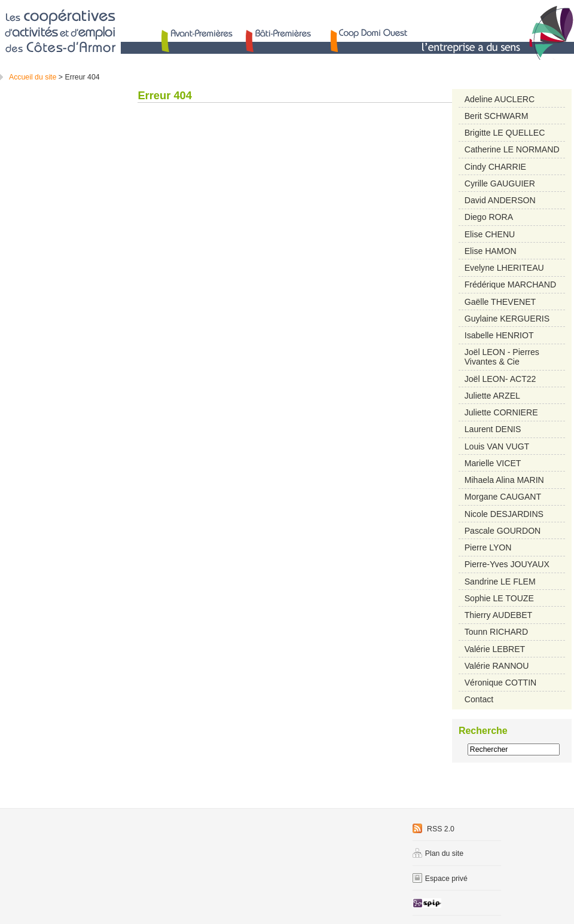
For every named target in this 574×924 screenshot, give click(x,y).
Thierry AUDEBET (498, 615)
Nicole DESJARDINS (504, 514)
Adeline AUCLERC (500, 99)
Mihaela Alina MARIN (504, 480)
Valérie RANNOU (497, 666)
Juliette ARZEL (492, 396)
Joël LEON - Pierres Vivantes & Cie (502, 357)
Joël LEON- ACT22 (500, 379)
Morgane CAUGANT (503, 497)
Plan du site (438, 853)
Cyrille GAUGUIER (500, 183)
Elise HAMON (491, 251)
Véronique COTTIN (501, 683)
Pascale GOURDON (503, 531)
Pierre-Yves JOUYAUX (507, 564)
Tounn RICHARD (496, 632)
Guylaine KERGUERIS (507, 319)
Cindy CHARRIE (495, 167)
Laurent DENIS (493, 429)
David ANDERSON (500, 200)
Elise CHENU (490, 234)
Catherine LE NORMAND (512, 149)
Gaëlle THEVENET (500, 302)
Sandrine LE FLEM (500, 582)
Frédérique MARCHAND (510, 284)
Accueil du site (33, 77)
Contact (479, 699)
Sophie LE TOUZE (499, 598)
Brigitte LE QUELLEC (505, 133)
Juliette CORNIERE (501, 412)
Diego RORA (489, 217)
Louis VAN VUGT (497, 446)
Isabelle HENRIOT (499, 335)
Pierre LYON (488, 547)
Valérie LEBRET (495, 649)
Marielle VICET (493, 463)
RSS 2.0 (433, 829)
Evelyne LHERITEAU (504, 268)
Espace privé (440, 879)
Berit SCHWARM (497, 116)
